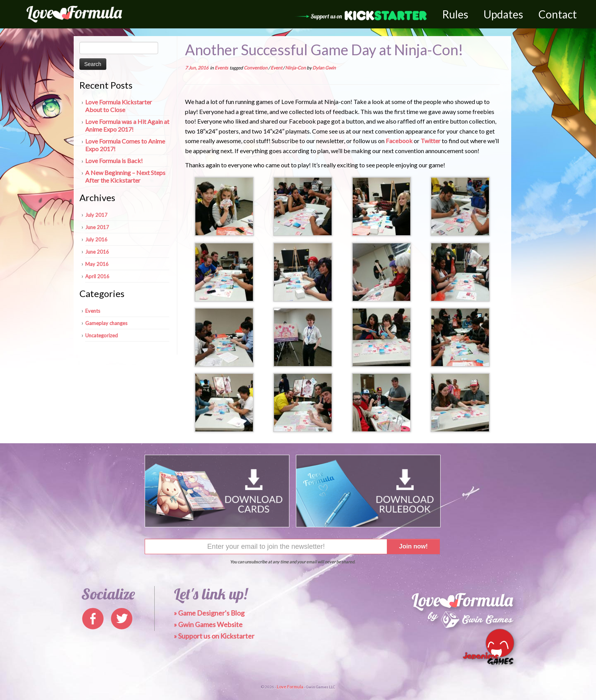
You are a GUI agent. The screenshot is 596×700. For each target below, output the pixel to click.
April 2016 (97, 276)
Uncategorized (102, 335)
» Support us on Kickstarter (214, 636)
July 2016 (96, 239)
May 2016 (97, 264)
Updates (503, 14)
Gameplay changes (106, 323)
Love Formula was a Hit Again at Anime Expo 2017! (127, 125)
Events (93, 311)
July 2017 (96, 215)
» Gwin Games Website (208, 624)
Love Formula (290, 687)
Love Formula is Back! (114, 161)
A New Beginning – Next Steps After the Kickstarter (125, 176)
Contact (558, 14)
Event (277, 68)
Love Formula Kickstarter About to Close (119, 106)
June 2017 (97, 227)
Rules (455, 14)
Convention (256, 68)
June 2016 (97, 252)
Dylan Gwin (324, 68)
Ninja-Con (296, 68)
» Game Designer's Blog (209, 613)
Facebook (399, 141)
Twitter (431, 141)
